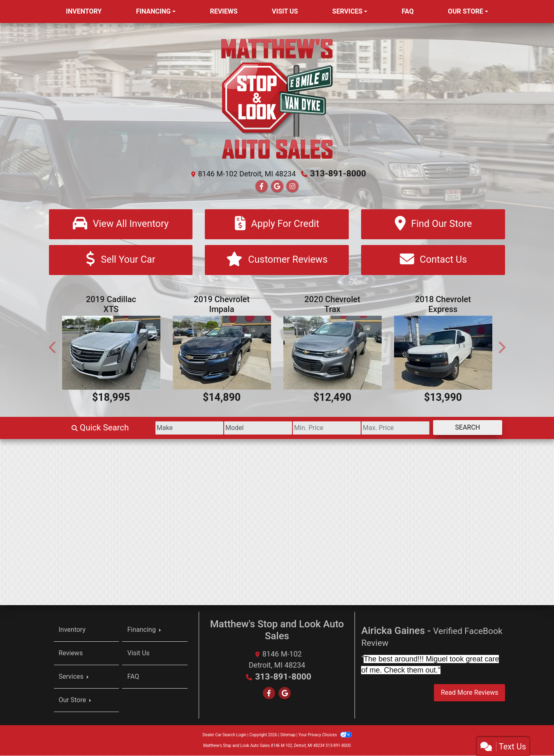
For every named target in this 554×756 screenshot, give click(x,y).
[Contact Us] (433, 260)
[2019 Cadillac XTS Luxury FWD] (111, 353)
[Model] (230, 428)
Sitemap (288, 735)
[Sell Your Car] (121, 260)
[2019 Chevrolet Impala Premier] (222, 353)
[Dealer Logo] (277, 98)
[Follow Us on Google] (277, 186)
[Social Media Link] (292, 186)
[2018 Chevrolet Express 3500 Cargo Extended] (443, 353)
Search (464, 428)
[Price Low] (307, 428)
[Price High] (384, 428)
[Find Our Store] (433, 224)
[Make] (153, 428)
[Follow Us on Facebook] (262, 186)
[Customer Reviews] (277, 260)
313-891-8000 (338, 173)
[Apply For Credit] (277, 224)
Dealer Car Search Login (224, 735)
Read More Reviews (470, 693)
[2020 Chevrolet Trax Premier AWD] (333, 353)
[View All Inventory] (121, 224)
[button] (53, 348)
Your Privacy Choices (325, 735)
